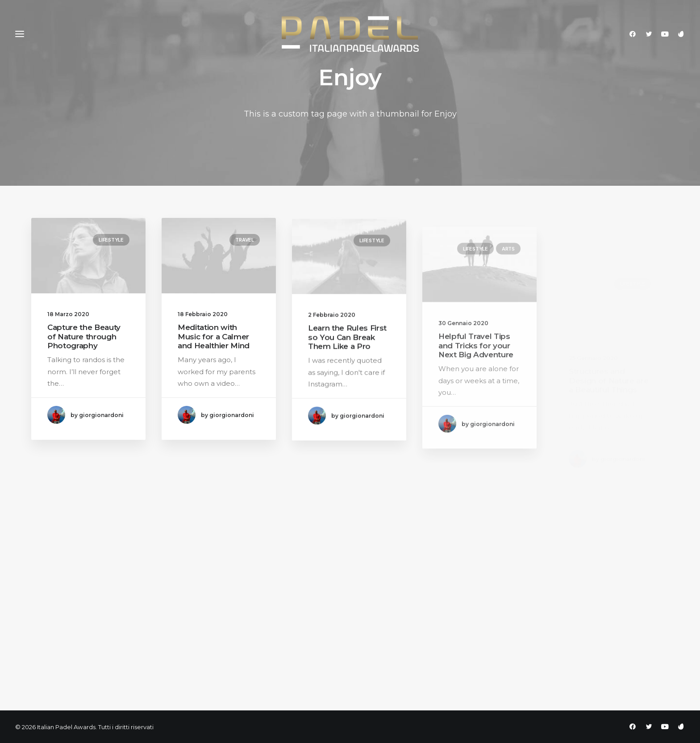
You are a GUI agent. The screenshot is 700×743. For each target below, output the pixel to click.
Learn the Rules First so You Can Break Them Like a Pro (347, 347)
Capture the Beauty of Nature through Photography (84, 336)
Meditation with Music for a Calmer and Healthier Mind (214, 338)
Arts (508, 277)
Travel (245, 241)
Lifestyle (111, 240)
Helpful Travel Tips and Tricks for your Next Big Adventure (476, 374)
